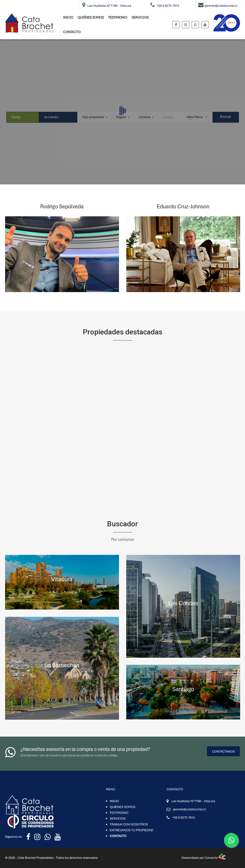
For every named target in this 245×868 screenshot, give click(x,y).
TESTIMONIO (118, 17)
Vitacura (62, 579)
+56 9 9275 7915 (184, 818)
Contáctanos (223, 751)
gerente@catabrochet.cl (189, 809)
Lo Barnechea (62, 665)
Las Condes (183, 603)
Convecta (215, 858)
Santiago (183, 689)
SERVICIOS (140, 17)
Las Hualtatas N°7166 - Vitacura (193, 801)
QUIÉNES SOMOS (91, 17)
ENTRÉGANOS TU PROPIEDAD (131, 830)
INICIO (68, 17)
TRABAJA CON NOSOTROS (129, 824)
